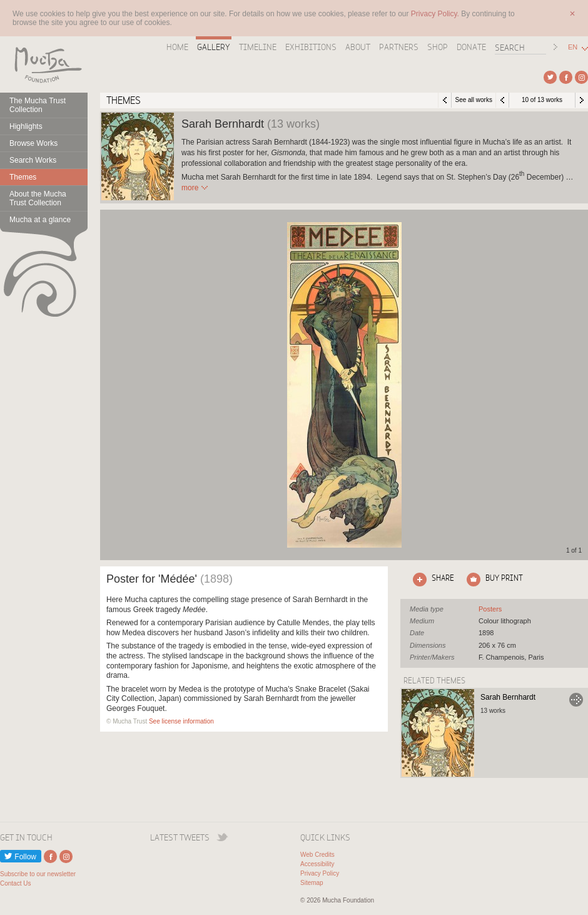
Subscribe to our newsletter (38, 874)
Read (190, 188)
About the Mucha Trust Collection (38, 198)
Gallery (214, 47)
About (358, 47)
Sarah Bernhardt (508, 697)
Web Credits (317, 855)
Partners (399, 47)
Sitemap (312, 883)
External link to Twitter (550, 77)
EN (573, 47)
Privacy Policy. (436, 14)
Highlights (26, 126)
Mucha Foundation (44, 64)
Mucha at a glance (40, 220)
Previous (502, 100)
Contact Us (15, 883)
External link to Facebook (566, 77)
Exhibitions (311, 47)
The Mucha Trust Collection (38, 105)
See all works (473, 100)
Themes (23, 177)
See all (490, 609)
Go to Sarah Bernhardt (576, 700)
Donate (471, 47)
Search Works (33, 160)
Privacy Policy (320, 873)
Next (582, 100)
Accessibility (317, 864)
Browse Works (33, 143)
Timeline (258, 47)
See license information (181, 721)
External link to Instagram (581, 77)
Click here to (431, 580)
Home (177, 47)
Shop (438, 47)
